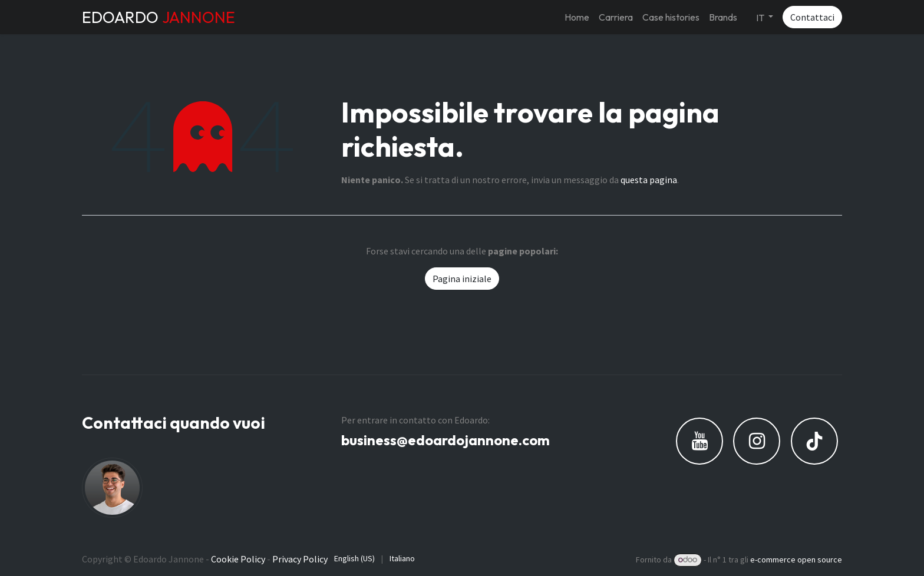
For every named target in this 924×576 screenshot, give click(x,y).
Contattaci (812, 17)
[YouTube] (699, 441)
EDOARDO (159, 17)
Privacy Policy (300, 559)
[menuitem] (577, 17)
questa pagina (649, 180)
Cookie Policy (238, 559)
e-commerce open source (796, 560)
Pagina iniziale (462, 279)
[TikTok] (814, 441)
